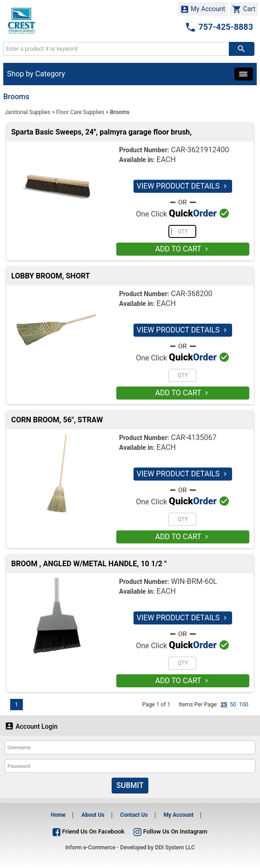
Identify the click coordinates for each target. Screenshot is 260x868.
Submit (130, 785)
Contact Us (134, 815)
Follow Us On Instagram (170, 831)
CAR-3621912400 (200, 150)
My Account (203, 9)
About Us (93, 815)
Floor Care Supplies (80, 112)
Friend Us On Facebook (88, 831)
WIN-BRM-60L (194, 581)
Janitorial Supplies (27, 112)
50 (233, 705)
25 (224, 705)
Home (58, 815)
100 (244, 705)
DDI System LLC (175, 848)
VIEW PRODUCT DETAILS (183, 186)
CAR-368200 (191, 294)
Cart (244, 9)
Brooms (120, 112)
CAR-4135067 (193, 437)
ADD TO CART (183, 249)
